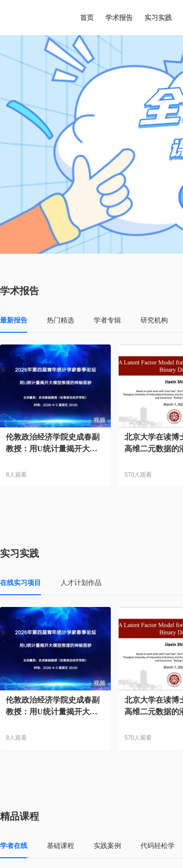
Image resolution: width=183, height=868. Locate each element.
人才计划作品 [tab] (81, 583)
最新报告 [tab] (14, 320)
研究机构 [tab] (154, 320)
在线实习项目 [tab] (20, 583)
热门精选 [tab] (61, 320)
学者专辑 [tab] (107, 320)
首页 (87, 18)
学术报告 (119, 18)
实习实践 (158, 18)
